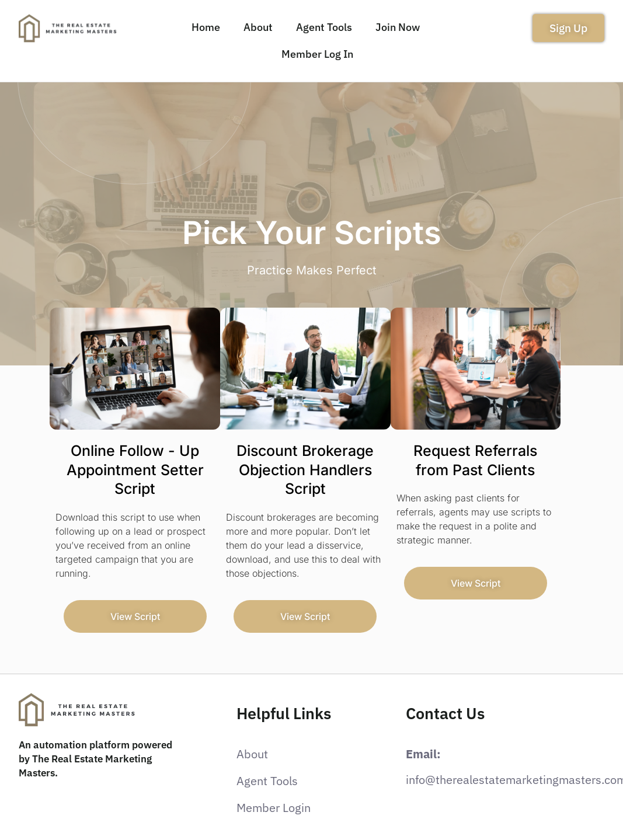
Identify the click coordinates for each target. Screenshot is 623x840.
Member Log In (317, 54)
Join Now (398, 27)
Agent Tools (324, 27)
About (258, 27)
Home (206, 27)
